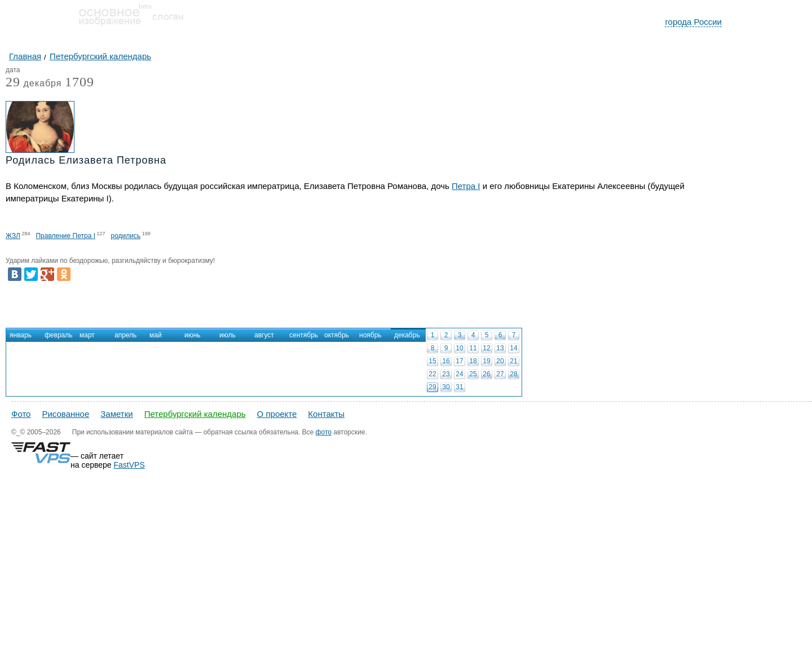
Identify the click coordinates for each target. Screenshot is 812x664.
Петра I (466, 186)
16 (446, 361)
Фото (21, 414)
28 (513, 374)
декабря (34, 84)
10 (459, 348)
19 (486, 361)
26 (486, 374)
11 (473, 348)
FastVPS (129, 465)
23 (446, 374)
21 (513, 361)
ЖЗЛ (13, 236)
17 (459, 361)
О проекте (277, 414)
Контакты (326, 414)
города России (693, 22)
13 (500, 348)
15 (432, 361)
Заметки (116, 414)
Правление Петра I (65, 236)
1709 (80, 82)
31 (459, 387)
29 (432, 387)
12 (486, 348)
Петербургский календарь (195, 414)
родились (126, 236)
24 (459, 374)
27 (500, 374)
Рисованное (65, 414)
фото (324, 432)
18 (473, 361)
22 (432, 374)
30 (446, 387)
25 (473, 374)
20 (500, 361)
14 (513, 348)
